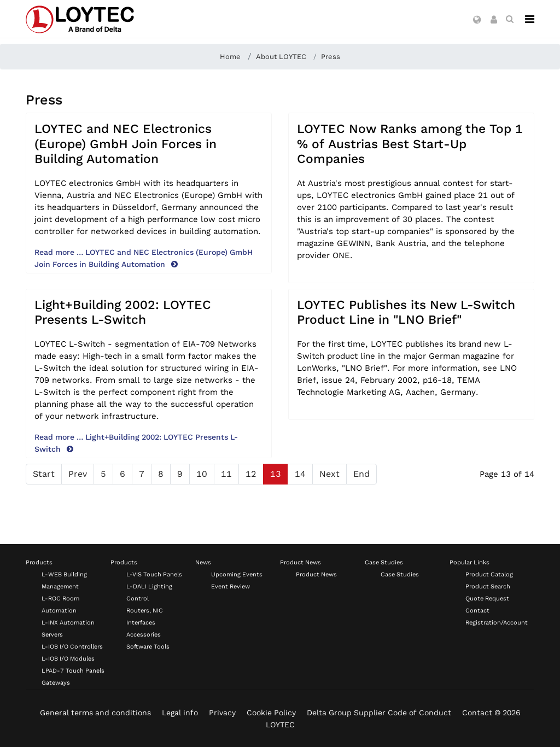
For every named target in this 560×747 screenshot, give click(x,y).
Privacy (222, 713)
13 (276, 474)
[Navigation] (530, 19)
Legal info (180, 713)
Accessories (144, 635)
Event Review (231, 586)
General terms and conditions (95, 713)
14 (300, 474)
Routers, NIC (145, 611)
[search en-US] (510, 19)
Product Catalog (489, 574)
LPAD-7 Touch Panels (73, 671)
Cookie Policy (271, 713)
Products (39, 562)
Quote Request (487, 599)
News (203, 562)
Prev (78, 474)
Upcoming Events (237, 574)
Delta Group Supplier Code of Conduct (379, 713)
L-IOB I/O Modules (68, 659)
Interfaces (141, 623)
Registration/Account (497, 623)
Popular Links (469, 562)
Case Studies (384, 562)
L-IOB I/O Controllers (72, 647)
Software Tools (148, 647)
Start (44, 474)
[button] (477, 20)
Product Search (488, 586)
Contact (477, 611)
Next (329, 474)
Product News (301, 562)
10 (202, 474)
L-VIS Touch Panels (154, 574)
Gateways (56, 683)
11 (226, 474)
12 (251, 474)
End (361, 474)
